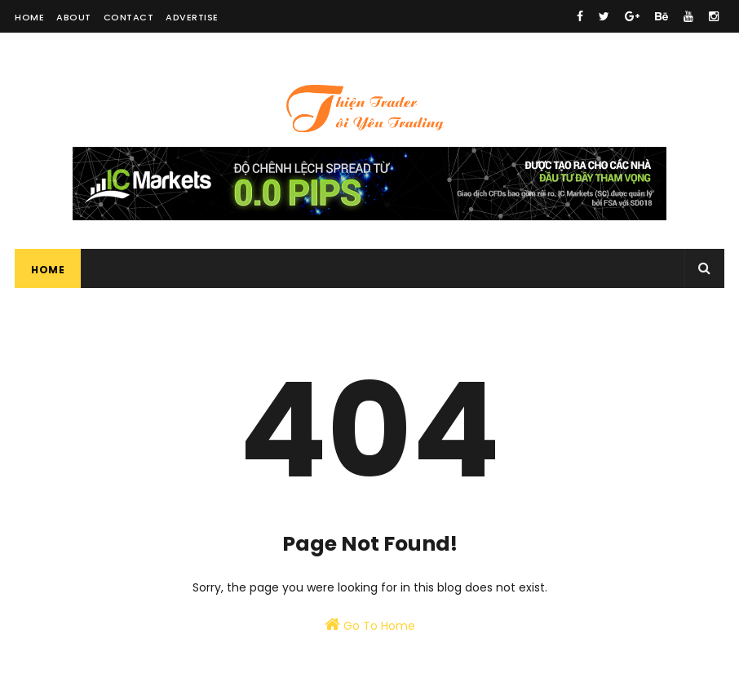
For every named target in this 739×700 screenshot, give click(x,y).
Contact (129, 17)
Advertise (192, 17)
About (74, 17)
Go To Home (370, 625)
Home (29, 17)
